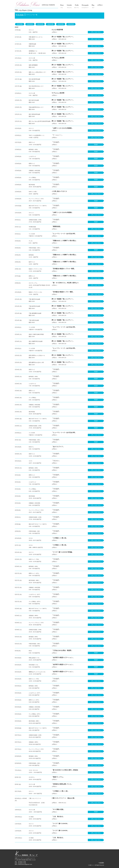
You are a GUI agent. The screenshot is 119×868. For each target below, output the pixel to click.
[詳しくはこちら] (96, 32)
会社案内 (102, 863)
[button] (96, 145)
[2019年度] (20, 24)
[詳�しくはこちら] (96, 639)
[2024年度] (71, 24)
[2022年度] (50, 24)
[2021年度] (40, 24)
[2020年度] (30, 24)
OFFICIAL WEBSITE (48, 5)
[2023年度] (61, 24)
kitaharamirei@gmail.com (25, 864)
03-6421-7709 (26, 10)
